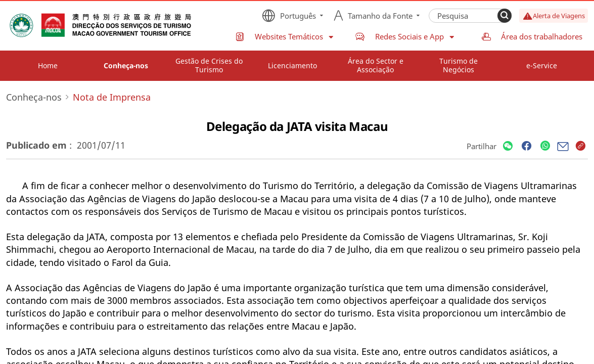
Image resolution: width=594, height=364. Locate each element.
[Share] (508, 146)
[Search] (505, 16)
